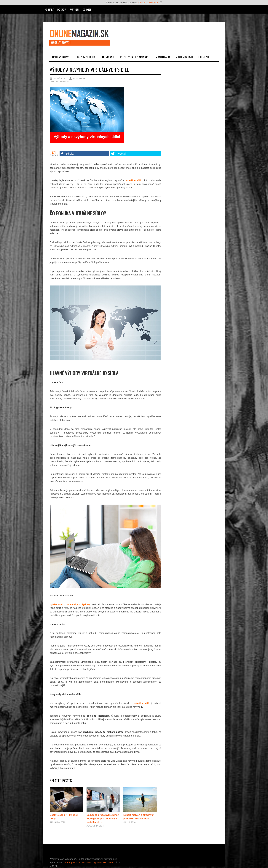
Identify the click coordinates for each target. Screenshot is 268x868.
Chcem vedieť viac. (149, 3)
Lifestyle (204, 57)
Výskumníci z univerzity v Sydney (70, 604)
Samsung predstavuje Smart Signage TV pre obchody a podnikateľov (103, 819)
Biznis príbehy (86, 57)
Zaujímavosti (184, 57)
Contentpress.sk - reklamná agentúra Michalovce (89, 863)
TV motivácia (162, 57)
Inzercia (62, 9)
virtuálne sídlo (134, 180)
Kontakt (49, 9)
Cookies (87, 9)
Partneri (74, 9)
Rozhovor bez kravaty (134, 57)
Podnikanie (108, 57)
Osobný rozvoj (62, 57)
